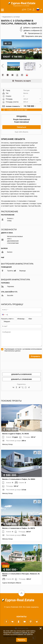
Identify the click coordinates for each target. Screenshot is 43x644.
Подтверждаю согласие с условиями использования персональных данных (23, 350)
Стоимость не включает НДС (17, 110)
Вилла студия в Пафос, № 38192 (16, 434)
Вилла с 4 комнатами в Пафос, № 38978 (19, 528)
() (25, 9)
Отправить (36, 356)
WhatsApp (21, 319)
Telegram (7, 322)
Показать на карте (23, 81)
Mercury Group (7, 444)
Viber (30, 319)
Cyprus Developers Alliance (12, 583)
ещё (3, 257)
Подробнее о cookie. (11, 636)
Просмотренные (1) (35, 33)
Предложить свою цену (34, 36)
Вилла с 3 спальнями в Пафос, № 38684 (19, 479)
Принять (21, 640)
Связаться (21, 127)
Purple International (21, 122)
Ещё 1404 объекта (21, 132)
